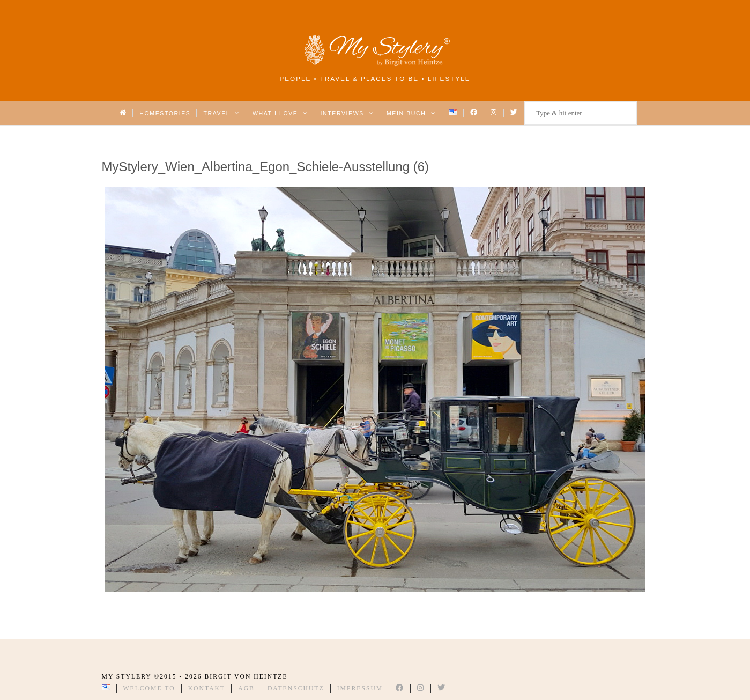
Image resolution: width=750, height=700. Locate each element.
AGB (246, 688)
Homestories (165, 113)
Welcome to (149, 688)
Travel (221, 113)
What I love (280, 113)
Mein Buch (411, 113)
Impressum (360, 688)
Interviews (347, 113)
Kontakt (207, 688)
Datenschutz (296, 688)
